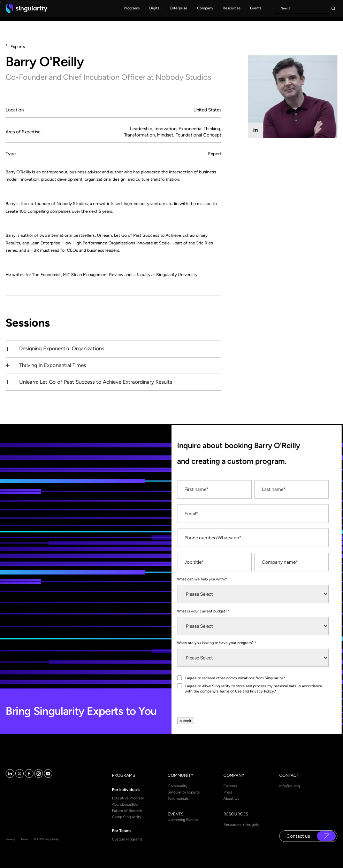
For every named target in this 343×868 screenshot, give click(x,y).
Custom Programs (127, 839)
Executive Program (128, 798)
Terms (24, 839)
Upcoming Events (183, 820)
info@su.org (289, 786)
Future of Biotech (127, 811)
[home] (26, 9)
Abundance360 (125, 804)
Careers (230, 786)
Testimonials (178, 799)
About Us (231, 799)
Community (178, 786)
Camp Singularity (127, 817)
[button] (132, 8)
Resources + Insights (241, 825)
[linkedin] (256, 130)
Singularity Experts (184, 792)
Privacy (10, 839)
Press (228, 792)
